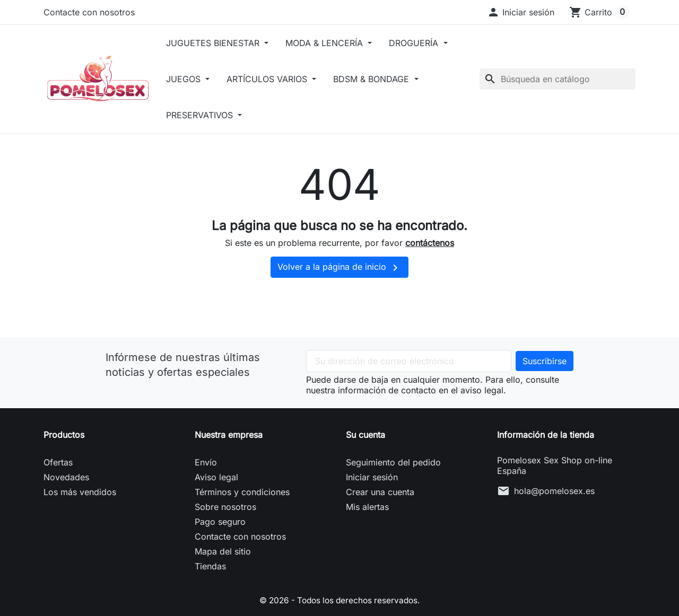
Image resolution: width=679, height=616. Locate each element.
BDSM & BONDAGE (227, 115)
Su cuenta (365, 435)
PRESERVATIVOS (324, 115)
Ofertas (58, 462)
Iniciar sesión (372, 477)
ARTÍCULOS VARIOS (365, 79)
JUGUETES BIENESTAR (236, 43)
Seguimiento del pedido (393, 462)
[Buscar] (558, 79)
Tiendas (210, 566)
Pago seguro (220, 522)
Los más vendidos (80, 492)
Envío (206, 462)
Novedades (66, 477)
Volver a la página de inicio (339, 268)
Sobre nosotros (225, 507)
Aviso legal (216, 477)
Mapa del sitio (223, 551)
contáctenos (430, 243)
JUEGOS (282, 79)
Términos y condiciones (242, 492)
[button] (521, 12)
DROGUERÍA (214, 79)
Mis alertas (367, 507)
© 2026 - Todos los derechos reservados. (339, 600)
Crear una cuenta (380, 492)
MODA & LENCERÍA (347, 43)
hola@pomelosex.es (554, 491)
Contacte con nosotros (89, 12)
